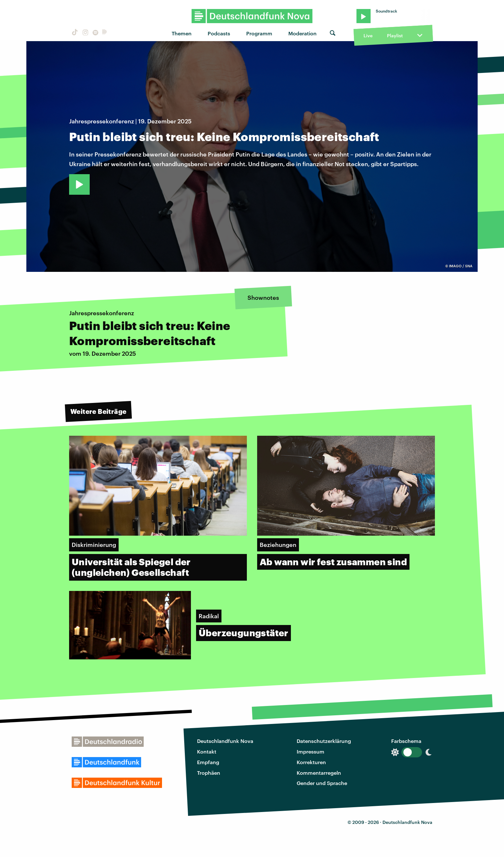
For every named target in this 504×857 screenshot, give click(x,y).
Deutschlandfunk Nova (225, 741)
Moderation (302, 33)
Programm (259, 33)
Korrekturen (311, 762)
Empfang (208, 762)
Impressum (310, 751)
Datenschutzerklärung (324, 741)
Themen (182, 33)
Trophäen (209, 773)
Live (368, 36)
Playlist (395, 36)
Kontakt (207, 751)
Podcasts (219, 33)
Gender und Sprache (322, 783)
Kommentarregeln (319, 773)
